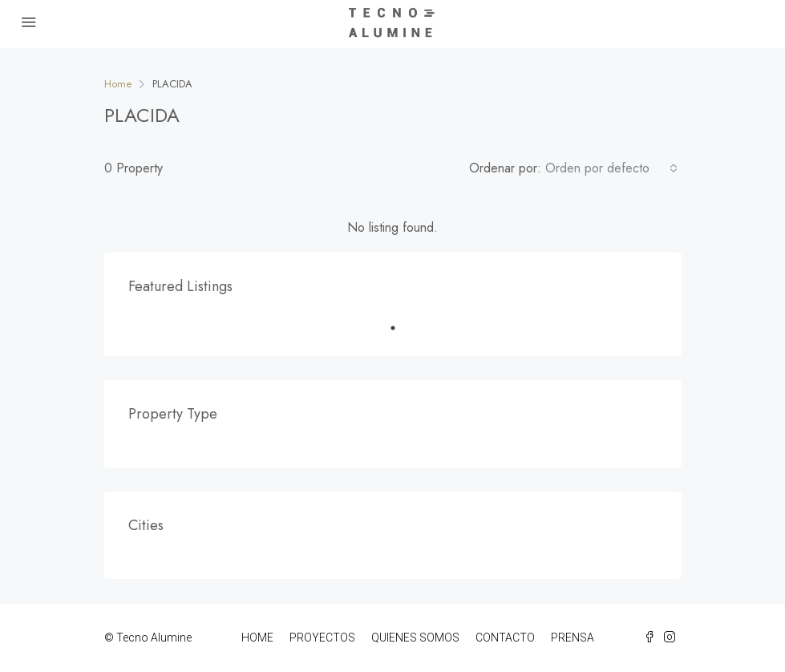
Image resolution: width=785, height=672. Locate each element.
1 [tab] (401, 328)
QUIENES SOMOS (415, 638)
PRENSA (573, 638)
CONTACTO (505, 638)
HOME (257, 638)
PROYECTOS (322, 638)
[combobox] (611, 168)
